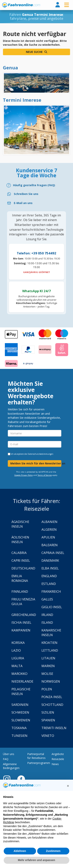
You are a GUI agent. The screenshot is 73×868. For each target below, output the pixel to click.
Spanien (48, 720)
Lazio (16, 650)
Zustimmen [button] (53, 851)
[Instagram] (9, 779)
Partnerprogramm (39, 763)
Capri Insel (21, 560)
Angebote (58, 754)
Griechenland (24, 615)
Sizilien (48, 712)
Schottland (52, 705)
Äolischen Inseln (20, 539)
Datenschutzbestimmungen (40, 454)
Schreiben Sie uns (26, 194)
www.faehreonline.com (21, 5)
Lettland (50, 650)
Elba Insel (50, 568)
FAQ (6, 759)
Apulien (48, 537)
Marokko (19, 674)
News (55, 764)
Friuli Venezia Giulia (23, 601)
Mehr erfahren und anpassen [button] (36, 860)
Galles (47, 599)
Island (47, 622)
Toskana (19, 728)
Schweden (20, 712)
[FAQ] (36, 185)
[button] (68, 786)
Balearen (50, 545)
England (49, 576)
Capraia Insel (53, 553)
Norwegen (51, 681)
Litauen (48, 658)
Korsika (18, 643)
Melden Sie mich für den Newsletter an (36, 463)
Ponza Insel (52, 697)
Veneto (48, 736)
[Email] (36, 203)
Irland (47, 615)
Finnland (20, 591)
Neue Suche (36, 52)
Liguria (18, 658)
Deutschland (23, 568)
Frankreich (51, 591)
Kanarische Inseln (51, 632)
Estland (49, 584)
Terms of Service (45, 475)
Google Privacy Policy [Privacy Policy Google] (24, 475)
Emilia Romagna (20, 578)
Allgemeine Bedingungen (11, 766)
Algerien (49, 529)
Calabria (19, 553)
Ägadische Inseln (20, 524)
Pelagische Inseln (21, 691)
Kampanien (21, 630)
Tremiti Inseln (54, 728)
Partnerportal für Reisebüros (36, 756)
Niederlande (22, 681)
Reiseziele (58, 759)
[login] (58, 5)
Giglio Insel (52, 607)
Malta (17, 666)
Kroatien (49, 643)
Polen (47, 689)
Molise (47, 674)
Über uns (9, 754)
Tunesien (19, 736)
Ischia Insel (21, 622)
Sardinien (20, 705)
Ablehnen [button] (20, 851)
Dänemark (50, 560)
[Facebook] (21, 779)
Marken (48, 666)
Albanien (49, 522)
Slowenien (21, 720)
